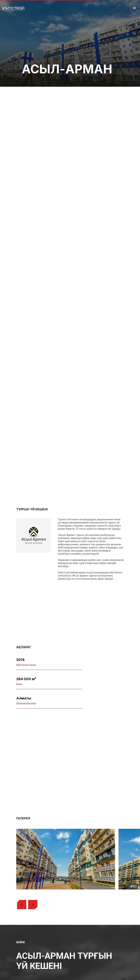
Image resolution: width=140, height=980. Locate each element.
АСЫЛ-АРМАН (67, 69)
